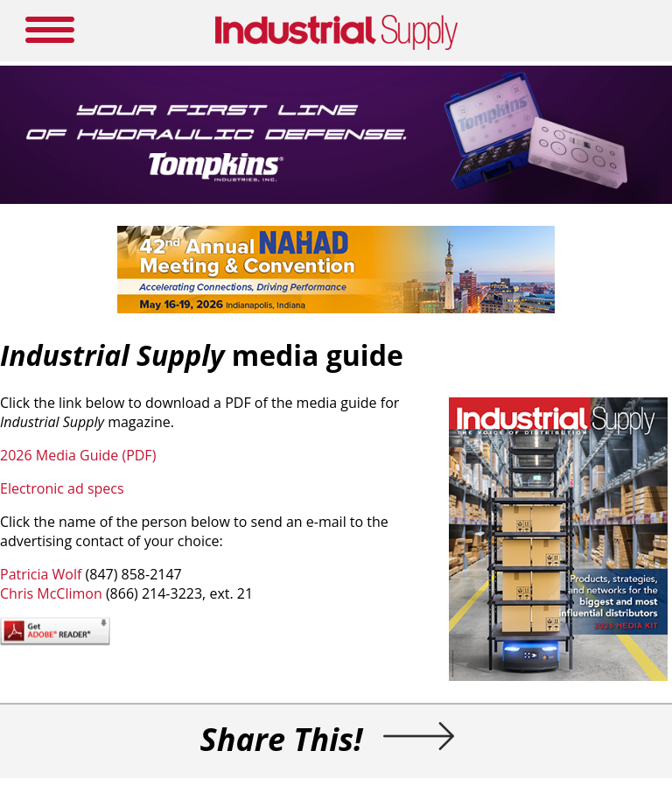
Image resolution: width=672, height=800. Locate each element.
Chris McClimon (51, 593)
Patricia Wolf (41, 574)
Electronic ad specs (62, 488)
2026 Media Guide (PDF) (78, 455)
